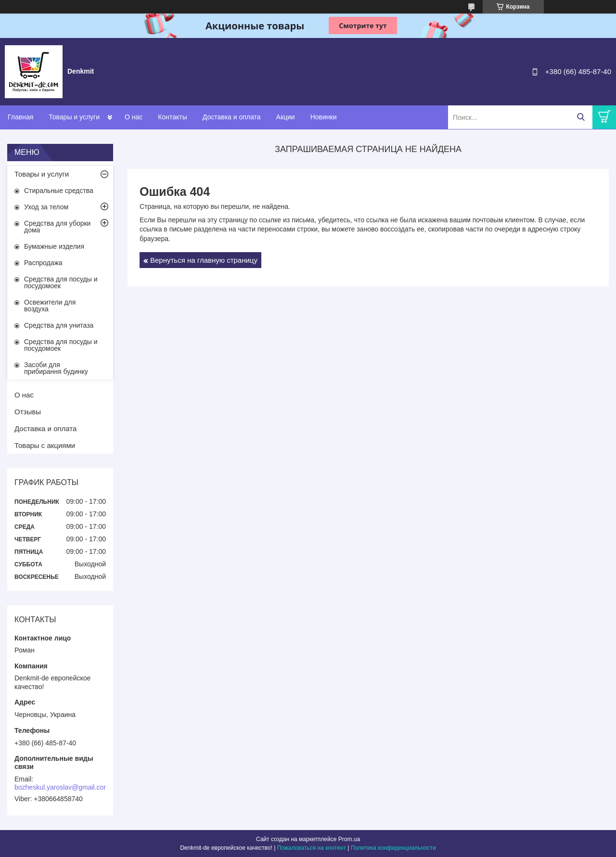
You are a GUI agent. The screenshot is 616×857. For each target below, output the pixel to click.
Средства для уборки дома (57, 227)
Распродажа (43, 263)
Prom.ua (349, 839)
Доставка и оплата (232, 117)
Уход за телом (46, 207)
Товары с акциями (45, 445)
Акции (286, 117)
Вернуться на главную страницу (204, 260)
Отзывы (28, 412)
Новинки (324, 117)
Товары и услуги (74, 117)
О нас (134, 117)
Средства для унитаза (59, 325)
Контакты (172, 117)
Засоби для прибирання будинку (56, 368)
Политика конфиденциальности (393, 848)
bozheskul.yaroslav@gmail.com (62, 787)
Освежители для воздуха (50, 306)
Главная (20, 117)
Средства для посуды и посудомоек (61, 282)
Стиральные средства (59, 191)
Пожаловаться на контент (312, 848)
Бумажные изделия (54, 246)
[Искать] (581, 117)
